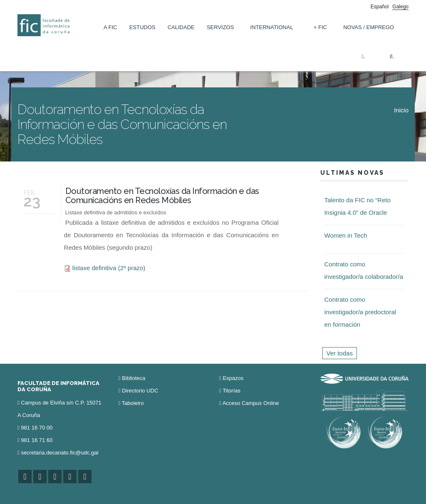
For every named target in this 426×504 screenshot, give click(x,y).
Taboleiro (133, 403)
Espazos (233, 378)
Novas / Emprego (369, 27)
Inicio (401, 110)
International (272, 27)
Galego (400, 7)
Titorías (232, 391)
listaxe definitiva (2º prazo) (109, 268)
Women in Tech (346, 235)
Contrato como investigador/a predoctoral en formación (360, 312)
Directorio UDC (140, 391)
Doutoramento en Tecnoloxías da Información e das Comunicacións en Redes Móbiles (162, 196)
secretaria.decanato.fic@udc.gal (59, 453)
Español (380, 7)
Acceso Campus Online (251, 403)
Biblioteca (134, 378)
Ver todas (340, 353)
